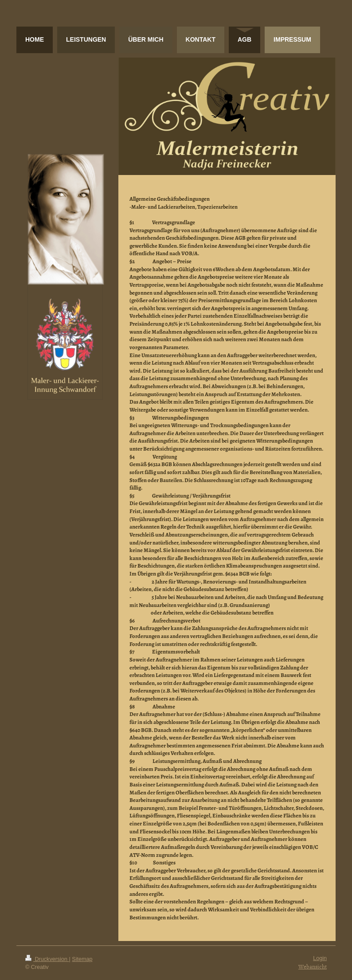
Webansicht (313, 966)
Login (320, 958)
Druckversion (47, 959)
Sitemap (82, 959)
